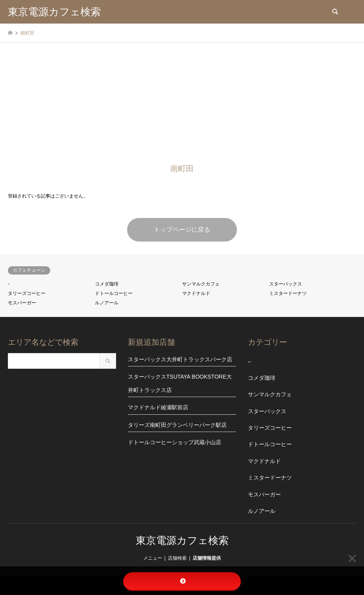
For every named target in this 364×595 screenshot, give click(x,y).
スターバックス (286, 284)
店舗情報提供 (207, 558)
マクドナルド (196, 293)
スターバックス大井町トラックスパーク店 (180, 359)
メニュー (153, 558)
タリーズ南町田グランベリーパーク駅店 (177, 425)
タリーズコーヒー (27, 293)
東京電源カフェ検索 (182, 540)
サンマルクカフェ (201, 284)
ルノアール (107, 303)
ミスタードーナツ (288, 293)
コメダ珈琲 (107, 284)
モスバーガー (22, 303)
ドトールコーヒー (114, 293)
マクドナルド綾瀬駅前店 (158, 407)
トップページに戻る (182, 230)
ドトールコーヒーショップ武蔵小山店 (175, 442)
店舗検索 (177, 558)
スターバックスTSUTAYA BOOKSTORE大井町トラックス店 (180, 383)
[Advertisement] (182, 102)
